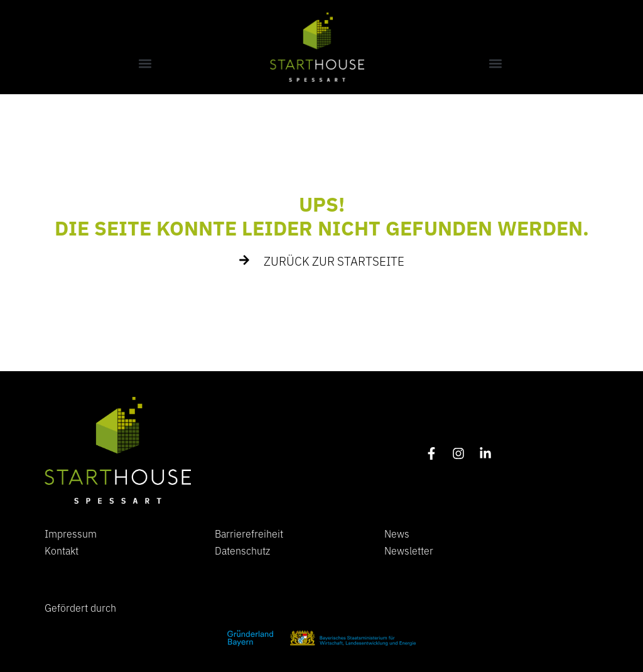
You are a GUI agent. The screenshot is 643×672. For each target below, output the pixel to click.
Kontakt (62, 550)
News (397, 533)
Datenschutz (242, 550)
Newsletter (409, 550)
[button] (145, 63)
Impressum (71, 533)
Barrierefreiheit (249, 533)
